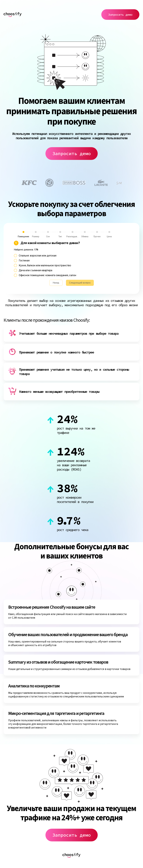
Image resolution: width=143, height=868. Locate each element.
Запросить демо (120, 15)
